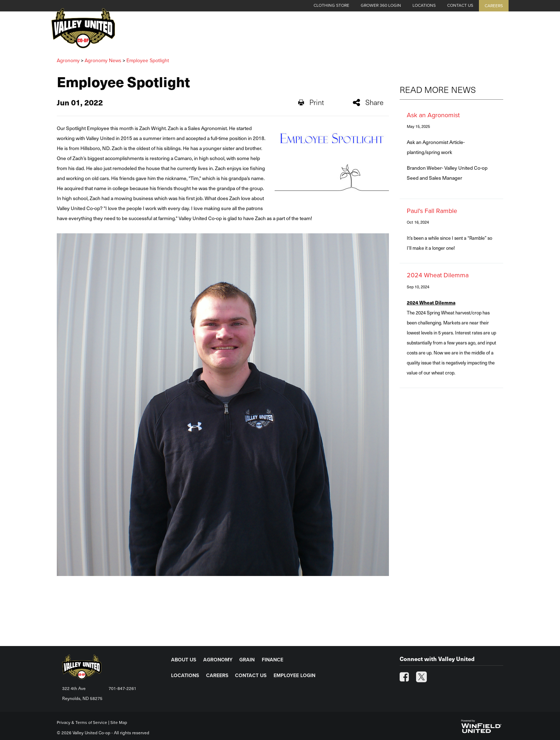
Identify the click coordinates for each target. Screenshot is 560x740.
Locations (424, 5)
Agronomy (371, 33)
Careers (494, 6)
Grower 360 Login (381, 5)
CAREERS (217, 676)
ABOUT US (184, 660)
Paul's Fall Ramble (432, 211)
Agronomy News (103, 61)
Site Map (119, 722)
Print (311, 102)
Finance (440, 33)
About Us (329, 33)
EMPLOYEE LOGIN (294, 676)
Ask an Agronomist (433, 115)
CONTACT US (251, 676)
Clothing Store (331, 5)
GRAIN (247, 660)
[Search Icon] (500, 33)
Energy (475, 33)
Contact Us (460, 5)
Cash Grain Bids (279, 33)
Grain (408, 33)
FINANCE (272, 660)
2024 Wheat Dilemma (438, 275)
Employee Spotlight (148, 61)
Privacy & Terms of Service (82, 722)
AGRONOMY (218, 660)
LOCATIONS (185, 676)
